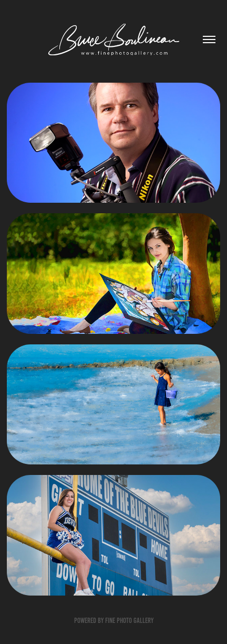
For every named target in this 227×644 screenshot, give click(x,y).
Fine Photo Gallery (129, 621)
